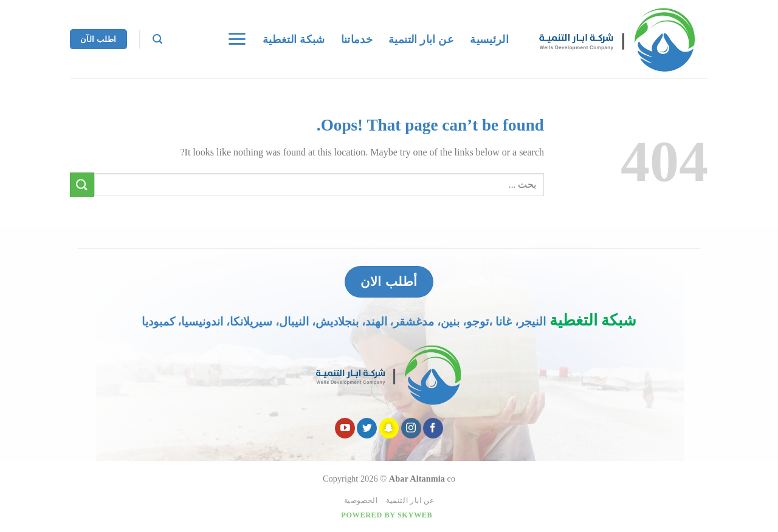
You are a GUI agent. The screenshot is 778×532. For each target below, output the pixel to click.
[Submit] (82, 184)
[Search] (157, 39)
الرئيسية (489, 39)
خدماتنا (357, 39)
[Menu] (237, 39)
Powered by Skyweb (387, 515)
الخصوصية (361, 500)
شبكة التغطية (294, 39)
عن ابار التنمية (421, 39)
